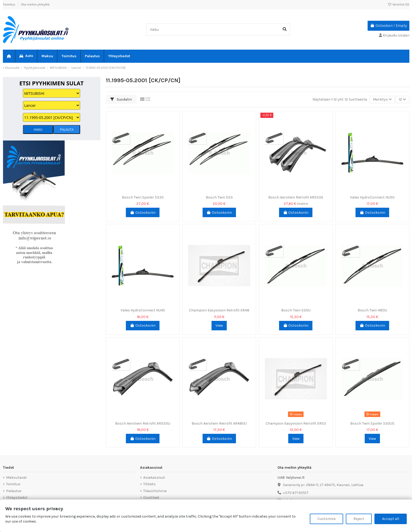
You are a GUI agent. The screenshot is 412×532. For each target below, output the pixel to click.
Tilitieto (149, 484)
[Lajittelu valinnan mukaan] (382, 100)
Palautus (14, 491)
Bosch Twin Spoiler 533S (143, 197)
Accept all (391, 519)
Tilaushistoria (155, 491)
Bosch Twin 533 (219, 197)
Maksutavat (16, 478)
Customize (326, 519)
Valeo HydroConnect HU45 (143, 310)
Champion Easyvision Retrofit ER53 (296, 423)
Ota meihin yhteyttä (35, 4)
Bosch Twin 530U (296, 310)
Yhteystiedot (17, 497)
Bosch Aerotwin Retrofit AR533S (296, 197)
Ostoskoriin (143, 213)
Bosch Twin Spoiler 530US (372, 423)
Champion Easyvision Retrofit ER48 (219, 310)
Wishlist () (399, 4)
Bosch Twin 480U (372, 310)
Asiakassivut (154, 478)
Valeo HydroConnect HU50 (372, 197)
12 (402, 99)
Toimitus (9, 4)
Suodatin (121, 99)
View (219, 325)
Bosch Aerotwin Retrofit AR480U (219, 423)
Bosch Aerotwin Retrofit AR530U (143, 423)
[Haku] (285, 29)
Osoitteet (151, 497)
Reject (359, 519)
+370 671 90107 (296, 493)
